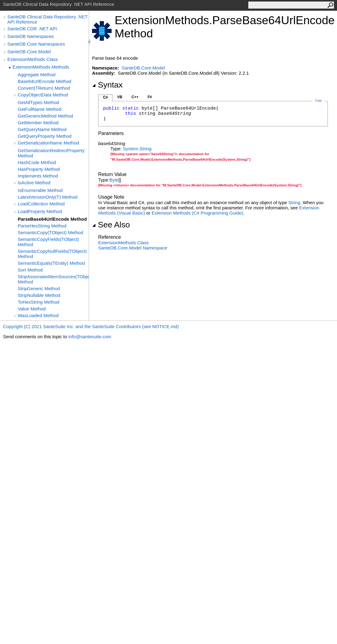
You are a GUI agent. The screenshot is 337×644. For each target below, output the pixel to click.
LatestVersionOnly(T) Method (48, 197)
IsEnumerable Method (40, 190)
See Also (111, 225)
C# (105, 97)
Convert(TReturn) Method (44, 88)
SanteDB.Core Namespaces (36, 44)
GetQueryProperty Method (45, 136)
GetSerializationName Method (48, 143)
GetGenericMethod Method (45, 116)
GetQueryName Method (42, 129)
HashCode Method (37, 162)
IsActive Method (34, 183)
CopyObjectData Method (43, 95)
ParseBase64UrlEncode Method (52, 219)
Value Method (32, 309)
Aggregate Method (37, 75)
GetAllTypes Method (38, 102)
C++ (135, 97)
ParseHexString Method (42, 226)
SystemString (137, 149)
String (294, 202)
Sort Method (30, 270)
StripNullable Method (39, 295)
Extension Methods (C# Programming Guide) (197, 213)
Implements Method (38, 176)
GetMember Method (38, 123)
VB (120, 97)
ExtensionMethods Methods (41, 67)
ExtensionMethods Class (33, 59)
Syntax (107, 85)
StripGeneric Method (39, 288)
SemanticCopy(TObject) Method (50, 232)
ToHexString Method (39, 302)
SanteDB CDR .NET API (32, 29)
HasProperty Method (39, 169)
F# (150, 97)
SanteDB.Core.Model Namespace (133, 248)
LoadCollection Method (41, 204)
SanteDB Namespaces (31, 36)
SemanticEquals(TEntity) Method (51, 263)
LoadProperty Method (40, 211)
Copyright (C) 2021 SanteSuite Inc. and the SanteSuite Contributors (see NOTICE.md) (91, 326)
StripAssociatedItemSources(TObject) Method (53, 279)
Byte (114, 180)
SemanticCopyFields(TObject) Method (48, 242)
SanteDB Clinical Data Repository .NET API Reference (47, 19)
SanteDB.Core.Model (29, 52)
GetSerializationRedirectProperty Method (51, 153)
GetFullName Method (40, 109)
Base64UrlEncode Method (44, 81)
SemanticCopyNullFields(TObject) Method (52, 254)
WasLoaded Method (38, 315)
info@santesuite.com (90, 337)
